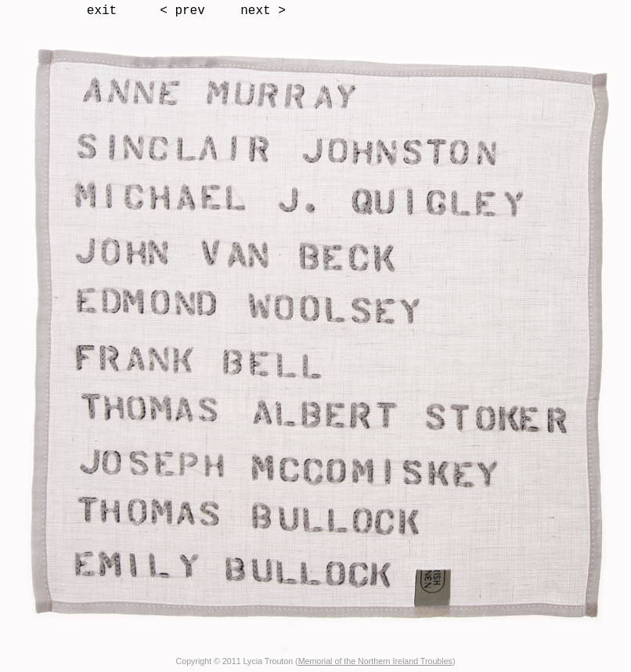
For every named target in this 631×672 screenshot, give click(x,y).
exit (102, 11)
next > (263, 11)
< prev (182, 11)
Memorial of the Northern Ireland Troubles (375, 661)
